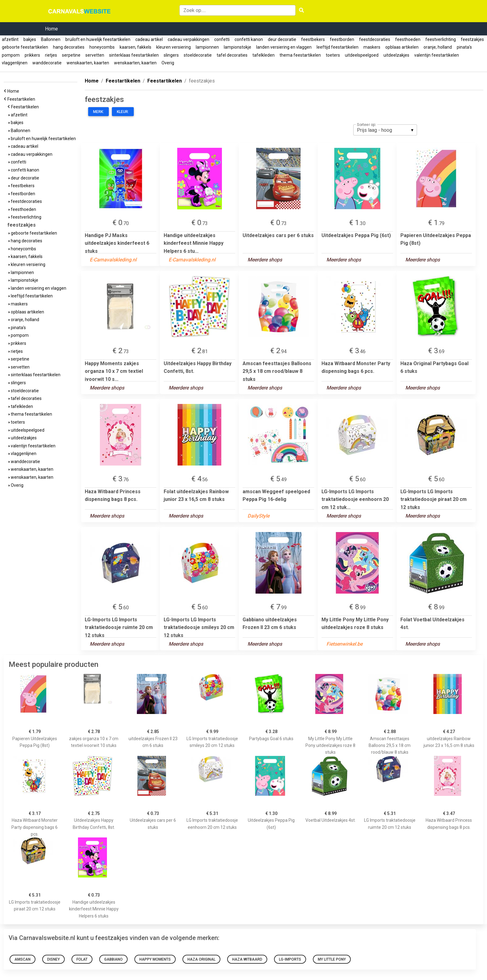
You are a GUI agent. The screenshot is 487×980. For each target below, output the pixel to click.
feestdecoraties (375, 39)
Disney (53, 959)
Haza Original (201, 959)
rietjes (51, 55)
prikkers (32, 55)
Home (51, 29)
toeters (333, 55)
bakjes (30, 39)
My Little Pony (332, 959)
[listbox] (385, 130)
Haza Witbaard (247, 959)
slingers (171, 55)
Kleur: (123, 112)
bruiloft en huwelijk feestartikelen (98, 39)
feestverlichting (441, 39)
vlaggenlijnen (15, 63)
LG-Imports (290, 959)
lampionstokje (237, 47)
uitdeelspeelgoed (362, 55)
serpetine (71, 55)
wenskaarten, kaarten (88, 63)
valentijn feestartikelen (437, 55)
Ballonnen (51, 39)
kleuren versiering (174, 47)
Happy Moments (155, 959)
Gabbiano (113, 959)
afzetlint (10, 39)
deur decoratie (282, 39)
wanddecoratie (47, 63)
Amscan (23, 959)
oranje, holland (438, 47)
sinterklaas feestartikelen (134, 55)
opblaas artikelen (402, 47)
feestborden (342, 39)
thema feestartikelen (300, 55)
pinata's (464, 47)
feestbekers (313, 39)
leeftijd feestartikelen (338, 47)
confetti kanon (249, 39)
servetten (95, 55)
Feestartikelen (22, 99)
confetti (222, 39)
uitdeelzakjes (396, 55)
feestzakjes (472, 39)
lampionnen (207, 47)
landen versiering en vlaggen (284, 47)
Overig (168, 63)
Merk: (98, 112)
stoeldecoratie (198, 55)
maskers (372, 47)
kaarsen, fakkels (135, 47)
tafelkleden (264, 55)
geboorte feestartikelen (25, 47)
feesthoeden (408, 39)
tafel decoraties (232, 55)
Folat (82, 959)
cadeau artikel (149, 39)
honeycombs (102, 47)
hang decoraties (69, 47)
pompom (11, 55)
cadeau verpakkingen (188, 39)
